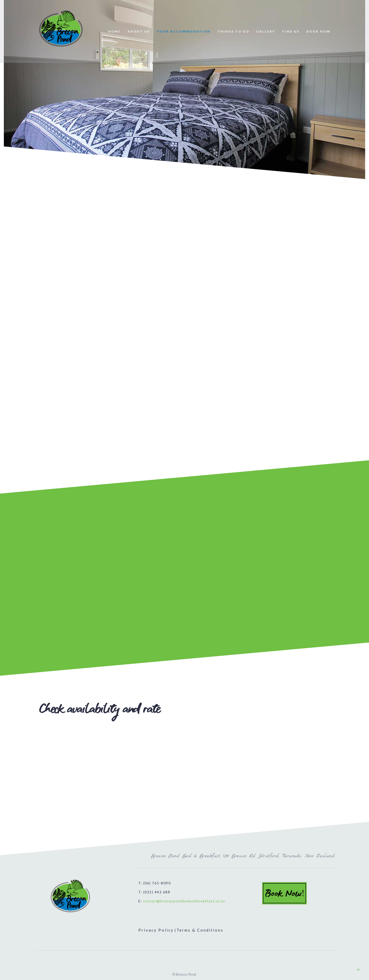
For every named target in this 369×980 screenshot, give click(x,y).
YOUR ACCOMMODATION (184, 31)
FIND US (291, 31)
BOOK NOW (319, 31)
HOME (114, 31)
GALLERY (266, 31)
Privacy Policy (156, 930)
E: (182, 901)
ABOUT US (139, 31)
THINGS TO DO (233, 31)
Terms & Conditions (200, 930)
